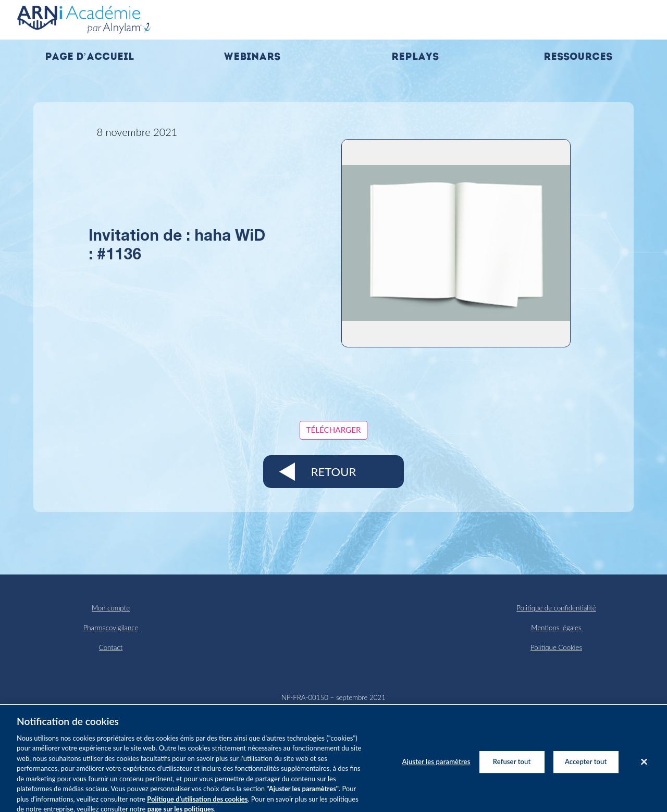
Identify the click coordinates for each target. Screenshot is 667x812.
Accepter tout (586, 765)
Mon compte (111, 608)
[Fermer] (644, 766)
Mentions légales (556, 628)
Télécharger (334, 430)
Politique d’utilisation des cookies (197, 803)
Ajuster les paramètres (436, 765)
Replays (415, 58)
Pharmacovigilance (111, 628)
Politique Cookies (556, 647)
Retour (333, 472)
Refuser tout (512, 765)
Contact (111, 647)
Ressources (578, 58)
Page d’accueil (89, 58)
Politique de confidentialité (556, 608)
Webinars (252, 58)
